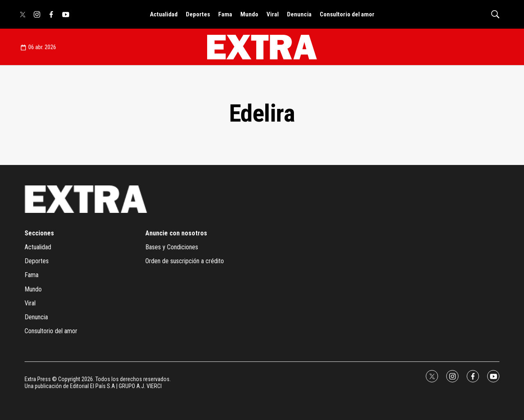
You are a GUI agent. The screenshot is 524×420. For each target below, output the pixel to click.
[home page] (262, 47)
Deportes (198, 14)
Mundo (249, 14)
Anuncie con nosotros (176, 233)
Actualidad (164, 14)
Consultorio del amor (347, 14)
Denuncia (299, 14)
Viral (273, 14)
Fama (225, 14)
